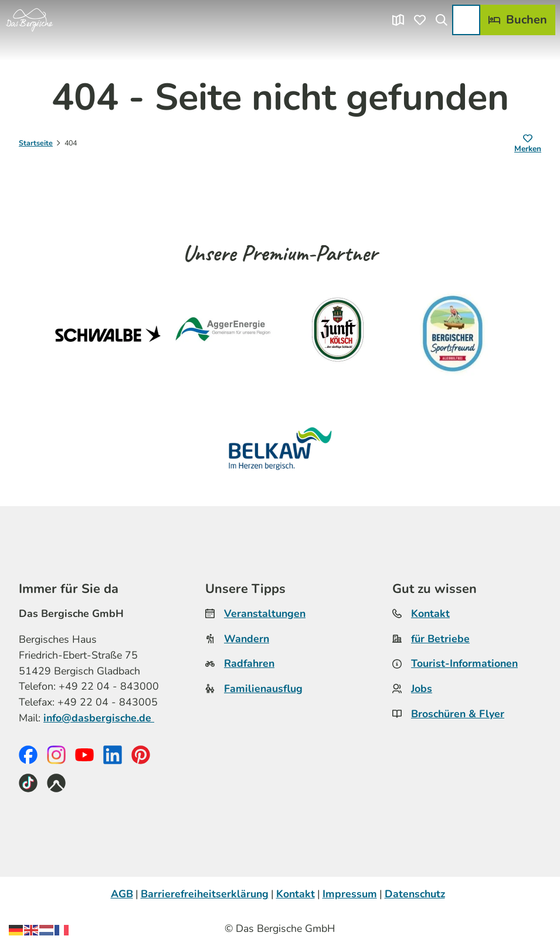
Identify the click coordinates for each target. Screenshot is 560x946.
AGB (122, 894)
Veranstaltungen (265, 613)
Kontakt (430, 613)
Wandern (247, 639)
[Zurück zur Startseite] (29, 20)
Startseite (36, 143)
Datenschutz (415, 894)
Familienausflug (263, 689)
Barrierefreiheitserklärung (205, 894)
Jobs (422, 689)
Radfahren (249, 664)
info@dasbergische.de (99, 718)
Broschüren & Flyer (458, 714)
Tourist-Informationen (464, 664)
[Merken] (528, 144)
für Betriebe (440, 639)
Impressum (350, 894)
